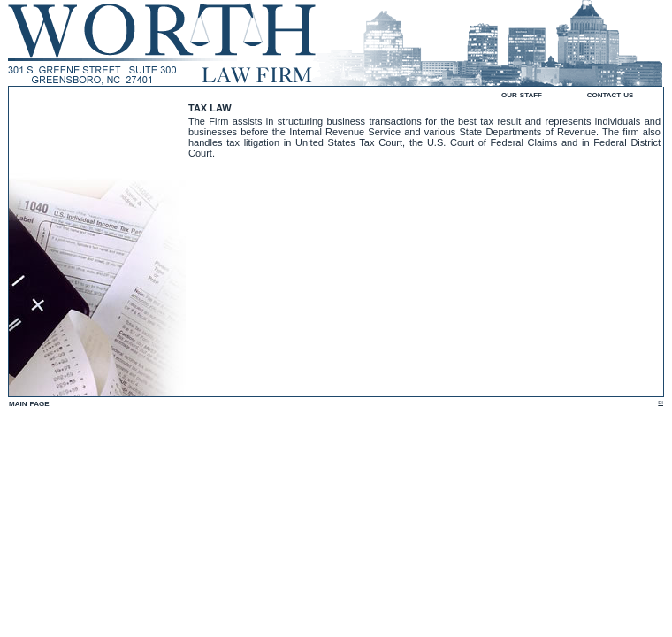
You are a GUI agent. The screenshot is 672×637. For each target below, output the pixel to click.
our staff (522, 94)
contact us (611, 94)
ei (661, 402)
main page (29, 403)
